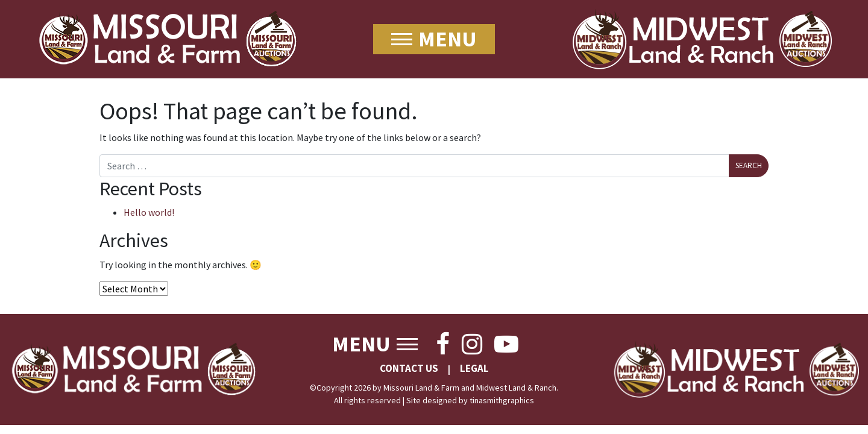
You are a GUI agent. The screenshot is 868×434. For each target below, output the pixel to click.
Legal (474, 368)
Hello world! (149, 212)
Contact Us (409, 368)
